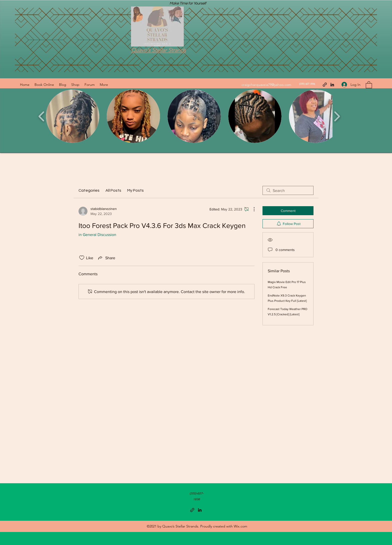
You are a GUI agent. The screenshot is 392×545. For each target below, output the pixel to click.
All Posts (113, 190)
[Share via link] (106, 258)
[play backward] (42, 116)
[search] (288, 190)
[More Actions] (251, 209)
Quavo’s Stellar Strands (158, 50)
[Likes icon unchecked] (82, 258)
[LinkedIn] (332, 85)
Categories (89, 190)
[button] (369, 85)
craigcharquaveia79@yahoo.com (266, 85)
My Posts (135, 190)
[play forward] (337, 116)
